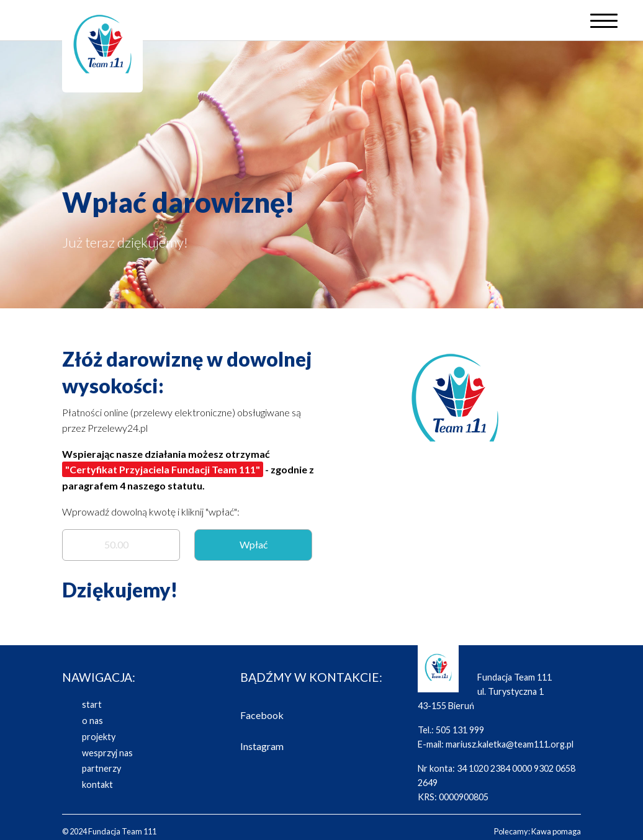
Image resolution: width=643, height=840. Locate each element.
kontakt (97, 784)
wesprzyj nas (107, 753)
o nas (92, 721)
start (92, 704)
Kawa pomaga (556, 831)
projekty (99, 737)
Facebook (262, 715)
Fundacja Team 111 (122, 831)
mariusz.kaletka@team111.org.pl (510, 744)
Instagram (262, 746)
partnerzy (101, 768)
